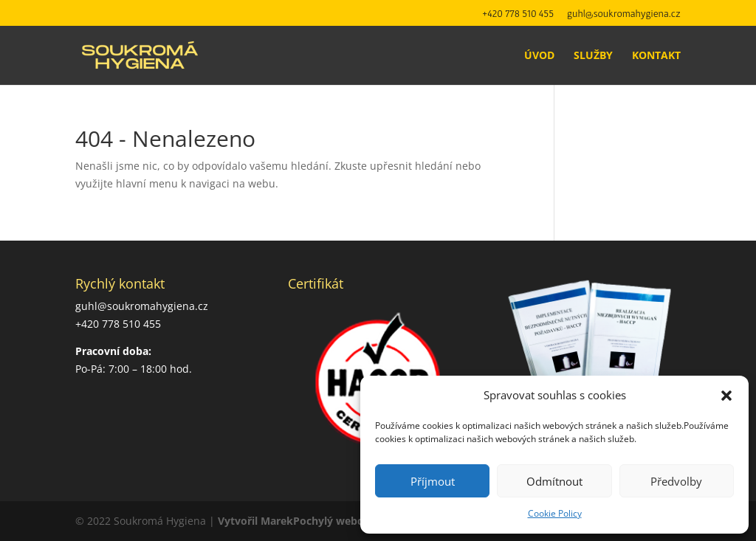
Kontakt (656, 56)
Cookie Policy (555, 513)
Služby (593, 56)
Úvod (539, 56)
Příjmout (433, 481)
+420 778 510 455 (518, 14)
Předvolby (676, 481)
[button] (726, 396)
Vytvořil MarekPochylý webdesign (304, 521)
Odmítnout (554, 481)
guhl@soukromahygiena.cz (623, 14)
